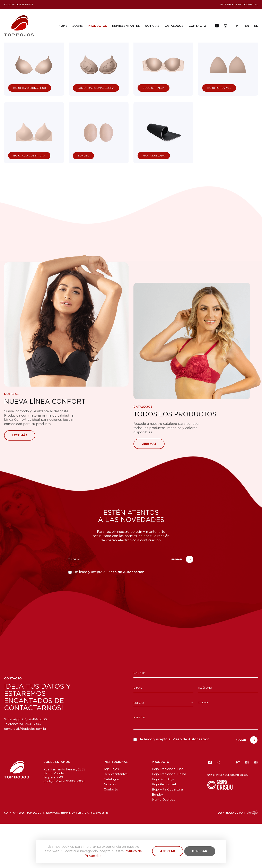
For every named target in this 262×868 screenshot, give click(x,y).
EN (247, 26)
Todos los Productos (176, 459)
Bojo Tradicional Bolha (169, 819)
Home (63, 26)
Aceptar (168, 851)
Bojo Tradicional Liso (168, 813)
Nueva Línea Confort (46, 446)
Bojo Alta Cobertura (167, 834)
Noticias (152, 26)
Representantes (126, 26)
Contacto (197, 26)
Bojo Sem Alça (163, 824)
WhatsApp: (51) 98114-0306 (25, 764)
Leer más (20, 480)
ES (256, 26)
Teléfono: (23, 769)
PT (238, 26)
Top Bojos (111, 813)
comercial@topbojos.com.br (25, 773)
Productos (97, 26)
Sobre (77, 26)
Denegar (200, 851)
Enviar (182, 604)
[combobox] (163, 747)
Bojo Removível (164, 829)
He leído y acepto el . (109, 617)
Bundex (158, 839)
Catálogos (174, 26)
